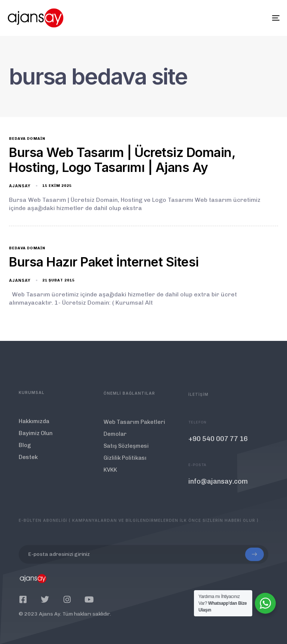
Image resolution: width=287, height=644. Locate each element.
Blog (25, 452)
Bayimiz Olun (36, 440)
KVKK (110, 481)
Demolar (115, 445)
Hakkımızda (34, 428)
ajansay (20, 186)
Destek (28, 464)
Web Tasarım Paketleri (134, 433)
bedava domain (27, 139)
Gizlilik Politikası (125, 469)
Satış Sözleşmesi (126, 457)
